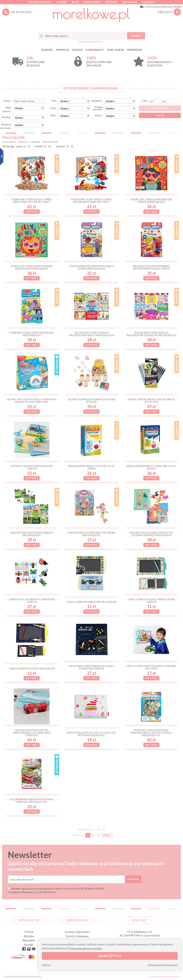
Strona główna (40, 2)
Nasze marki (92, 2)
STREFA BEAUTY (95, 50)
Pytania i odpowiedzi (77, 932)
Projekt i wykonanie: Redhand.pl (164, 977)
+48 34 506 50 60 (21, 12)
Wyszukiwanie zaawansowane (91, 88)
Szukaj (136, 36)
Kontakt (149, 2)
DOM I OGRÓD (116, 50)
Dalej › (107, 835)
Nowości (47, 50)
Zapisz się (133, 879)
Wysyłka (111, 2)
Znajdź (160, 115)
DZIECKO (77, 50)
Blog (75, 2)
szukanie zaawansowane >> (92, 41)
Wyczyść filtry (160, 108)
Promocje (63, 50)
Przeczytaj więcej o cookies (85, 948)
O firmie (62, 2)
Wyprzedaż (134, 50)
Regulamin (130, 2)
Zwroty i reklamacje (77, 936)
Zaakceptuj (110, 956)
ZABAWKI (35, 142)
